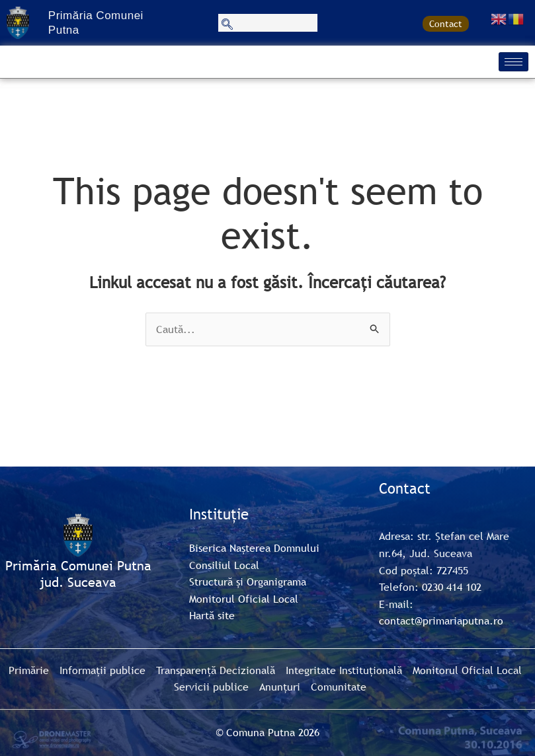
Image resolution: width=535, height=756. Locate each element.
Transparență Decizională (216, 670)
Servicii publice (211, 687)
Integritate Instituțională (344, 670)
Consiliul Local (224, 565)
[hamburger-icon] (514, 62)
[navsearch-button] (268, 23)
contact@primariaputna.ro (441, 621)
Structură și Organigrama (248, 582)
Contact (446, 24)
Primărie (29, 670)
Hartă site (212, 615)
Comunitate (339, 687)
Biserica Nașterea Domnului (254, 548)
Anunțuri (280, 687)
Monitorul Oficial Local (244, 599)
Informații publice (103, 670)
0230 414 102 (452, 587)
